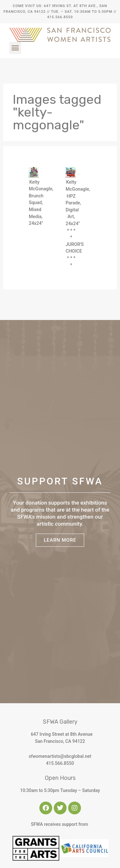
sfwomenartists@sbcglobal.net (60, 756)
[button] (15, 48)
